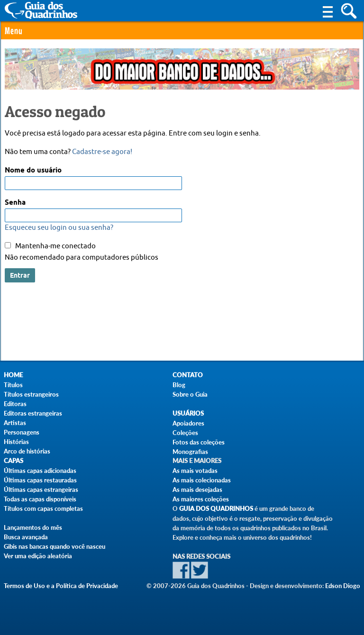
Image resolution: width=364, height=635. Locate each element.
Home (13, 375)
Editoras (15, 404)
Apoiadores (188, 423)
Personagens (22, 432)
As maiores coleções (201, 499)
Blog (179, 385)
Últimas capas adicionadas (40, 471)
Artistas (15, 423)
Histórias (16, 442)
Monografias (190, 452)
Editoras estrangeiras (33, 413)
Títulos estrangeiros (31, 394)
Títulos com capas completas (43, 508)
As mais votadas (195, 471)
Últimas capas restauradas (40, 480)
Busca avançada (26, 537)
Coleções (185, 433)
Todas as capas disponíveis (40, 499)
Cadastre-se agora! (102, 152)
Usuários (188, 413)
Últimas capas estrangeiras (41, 490)
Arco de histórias (27, 451)
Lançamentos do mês (33, 527)
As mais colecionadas (202, 480)
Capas (14, 461)
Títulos (13, 385)
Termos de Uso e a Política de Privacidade (61, 586)
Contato (188, 375)
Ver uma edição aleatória (38, 556)
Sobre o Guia (190, 394)
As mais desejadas (197, 490)
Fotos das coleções (199, 442)
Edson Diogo (343, 586)
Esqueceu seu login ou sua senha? (59, 228)
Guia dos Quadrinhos (216, 509)
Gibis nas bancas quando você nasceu (55, 546)
